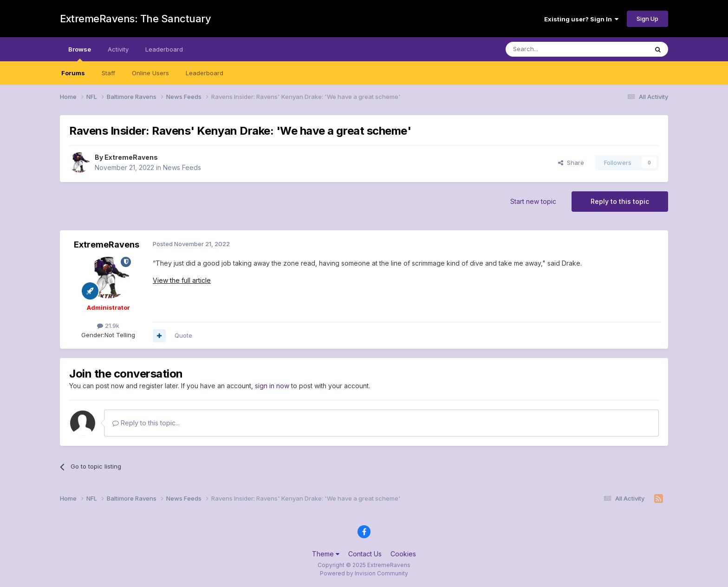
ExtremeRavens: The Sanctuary (135, 19)
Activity (118, 49)
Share (571, 163)
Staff (108, 73)
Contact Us (365, 554)
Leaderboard (205, 73)
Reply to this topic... (146, 423)
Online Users (150, 73)
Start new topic (533, 201)
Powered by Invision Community (364, 573)
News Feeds (182, 167)
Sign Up (647, 19)
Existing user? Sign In (581, 19)
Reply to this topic (620, 201)
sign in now (272, 386)
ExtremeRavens (131, 157)
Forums (73, 73)
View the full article (182, 280)
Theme (326, 554)
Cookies (403, 554)
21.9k (108, 326)
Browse (80, 53)
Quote (183, 335)
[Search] (553, 49)
